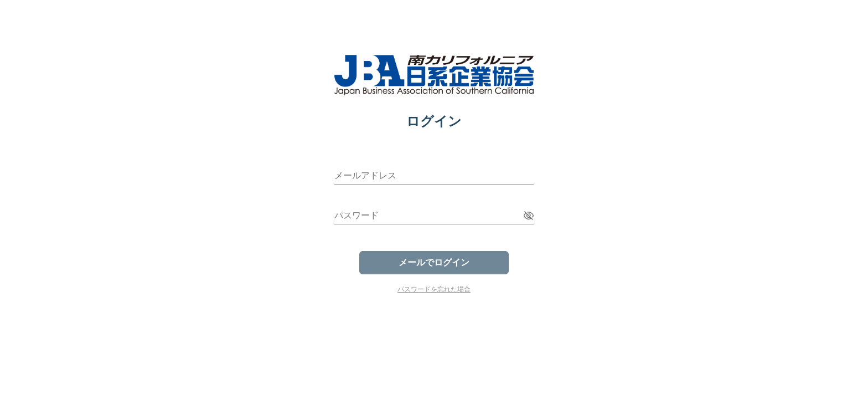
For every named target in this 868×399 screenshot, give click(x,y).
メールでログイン (434, 262)
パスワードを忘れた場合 (434, 289)
